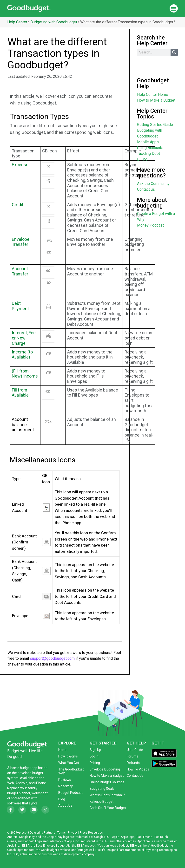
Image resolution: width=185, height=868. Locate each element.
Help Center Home (153, 95)
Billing (142, 159)
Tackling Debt (149, 153)
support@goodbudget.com (52, 658)
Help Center (17, 22)
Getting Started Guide (155, 125)
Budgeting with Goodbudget (54, 22)
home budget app (24, 768)
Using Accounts (150, 148)
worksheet (40, 793)
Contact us (146, 189)
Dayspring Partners (43, 833)
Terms (62, 833)
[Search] (174, 52)
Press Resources (91, 833)
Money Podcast (150, 225)
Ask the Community (153, 184)
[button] (174, 9)
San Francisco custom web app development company (58, 854)
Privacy (73, 833)
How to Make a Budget (156, 100)
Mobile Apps (148, 142)
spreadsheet (21, 798)
